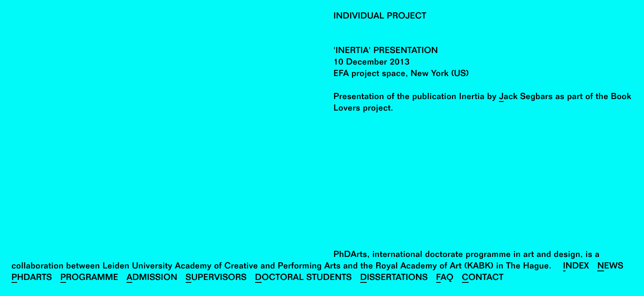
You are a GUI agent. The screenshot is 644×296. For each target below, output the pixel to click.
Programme (89, 279)
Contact (483, 279)
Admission (152, 279)
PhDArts (32, 279)
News (610, 267)
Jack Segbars (526, 98)
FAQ (445, 279)
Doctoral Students (304, 279)
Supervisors (216, 279)
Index (576, 267)
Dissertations (394, 279)
